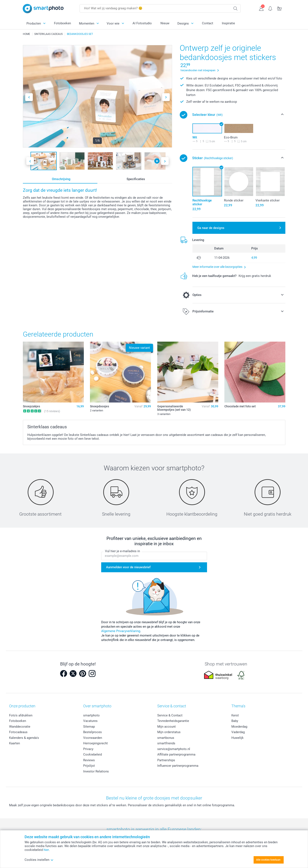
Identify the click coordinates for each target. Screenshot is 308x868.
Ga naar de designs (211, 228)
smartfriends (166, 743)
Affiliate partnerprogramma (176, 754)
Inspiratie (228, 23)
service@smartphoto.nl (174, 749)
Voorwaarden (93, 738)
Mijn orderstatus (169, 732)
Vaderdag (238, 732)
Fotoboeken (62, 23)
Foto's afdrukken (21, 715)
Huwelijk (238, 738)
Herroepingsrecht (95, 743)
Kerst (235, 715)
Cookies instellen (39, 860)
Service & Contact (170, 715)
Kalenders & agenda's (24, 738)
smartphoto (91, 715)
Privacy (88, 749)
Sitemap (89, 727)
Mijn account (166, 727)
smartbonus (166, 738)
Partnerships (166, 760)
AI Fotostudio (142, 23)
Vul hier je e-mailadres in (122, 551)
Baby (235, 721)
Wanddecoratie (20, 727)
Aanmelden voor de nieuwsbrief (128, 567)
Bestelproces (93, 732)
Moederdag (239, 727)
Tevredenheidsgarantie (173, 721)
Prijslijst (89, 766)
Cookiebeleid (93, 754)
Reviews (89, 760)
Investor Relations (96, 771)
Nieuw (165, 23)
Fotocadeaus (18, 732)
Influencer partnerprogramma (178, 766)
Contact (208, 23)
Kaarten (15, 743)
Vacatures (90, 721)
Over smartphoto (97, 706)
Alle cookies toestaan (268, 860)
